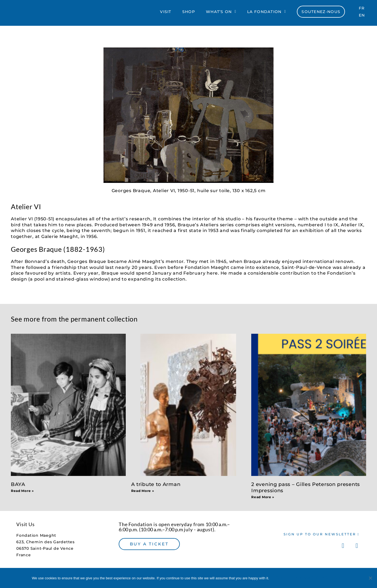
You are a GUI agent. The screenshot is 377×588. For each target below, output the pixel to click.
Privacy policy (318, 578)
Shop (189, 13)
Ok (280, 578)
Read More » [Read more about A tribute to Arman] (143, 491)
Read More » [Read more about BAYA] (22, 491)
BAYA (18, 484)
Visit (166, 13)
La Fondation (267, 13)
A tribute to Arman (156, 484)
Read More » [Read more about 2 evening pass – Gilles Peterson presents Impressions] (263, 497)
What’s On (221, 13)
